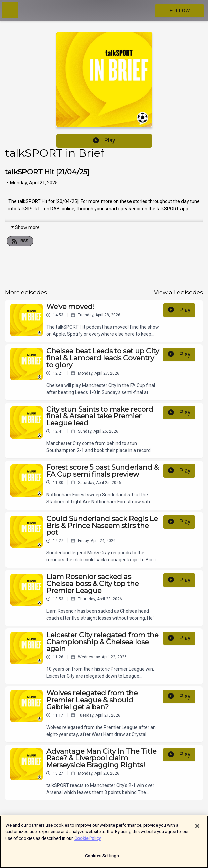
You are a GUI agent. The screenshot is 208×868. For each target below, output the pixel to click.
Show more (25, 227)
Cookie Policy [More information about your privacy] (88, 842)
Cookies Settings (102, 859)
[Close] (197, 829)
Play (104, 140)
